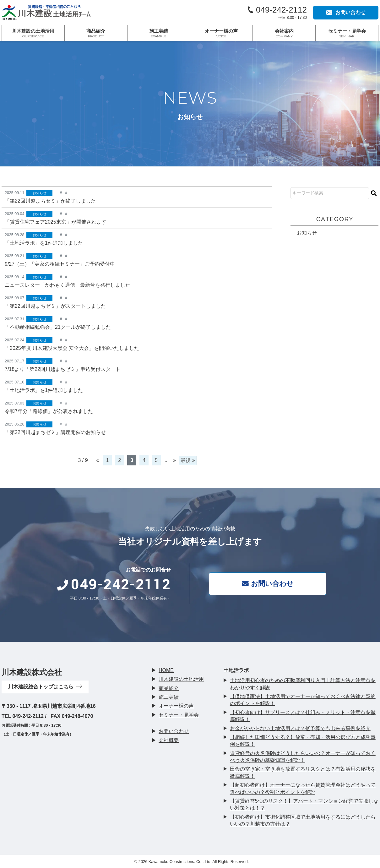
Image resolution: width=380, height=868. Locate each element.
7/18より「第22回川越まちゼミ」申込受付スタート (63, 370)
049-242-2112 (281, 10)
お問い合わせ (269, 583)
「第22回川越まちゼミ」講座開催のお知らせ (55, 434)
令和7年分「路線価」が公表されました (49, 412)
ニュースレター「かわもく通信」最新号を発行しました (68, 286)
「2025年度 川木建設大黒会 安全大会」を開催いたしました (72, 349)
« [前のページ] (98, 462)
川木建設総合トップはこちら (45, 687)
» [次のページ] (174, 462)
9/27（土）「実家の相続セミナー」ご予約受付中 (60, 264)
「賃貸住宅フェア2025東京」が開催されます (56, 222)
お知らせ (40, 193)
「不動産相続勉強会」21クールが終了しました (58, 328)
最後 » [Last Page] (188, 462)
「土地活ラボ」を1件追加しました (44, 243)
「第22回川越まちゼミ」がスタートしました (55, 307)
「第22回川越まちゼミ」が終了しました (50, 201)
